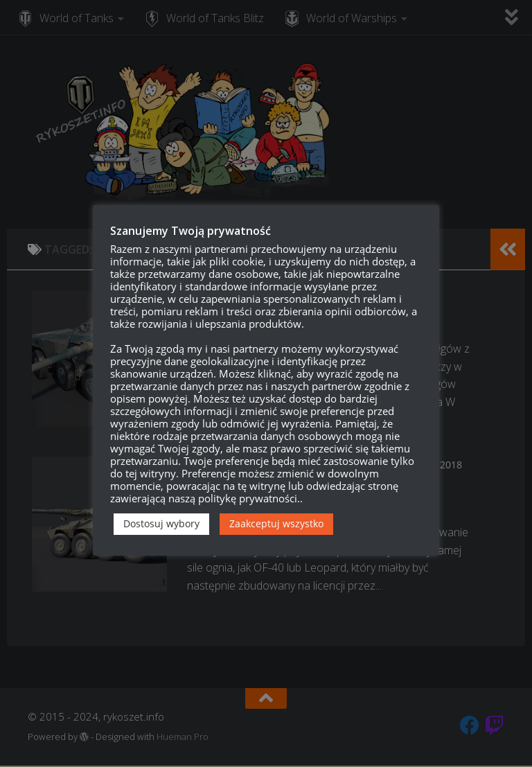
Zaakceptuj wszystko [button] (276, 523)
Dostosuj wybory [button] (161, 523)
